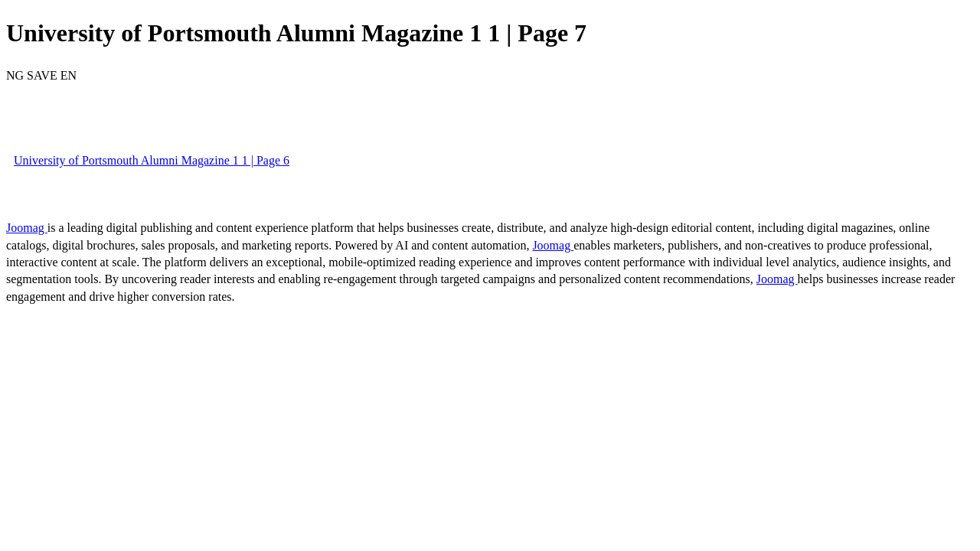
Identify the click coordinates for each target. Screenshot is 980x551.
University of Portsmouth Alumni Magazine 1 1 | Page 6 (152, 160)
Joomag (27, 228)
